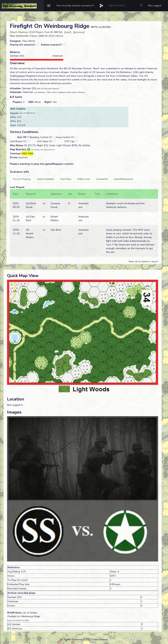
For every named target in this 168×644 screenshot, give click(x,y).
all (136, 261)
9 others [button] (58, 36)
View (132, 261)
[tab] (22, 179)
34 (29, 149)
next (68, 32)
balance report (150, 261)
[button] (75, 6)
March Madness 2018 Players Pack (30, 32)
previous (79, 32)
